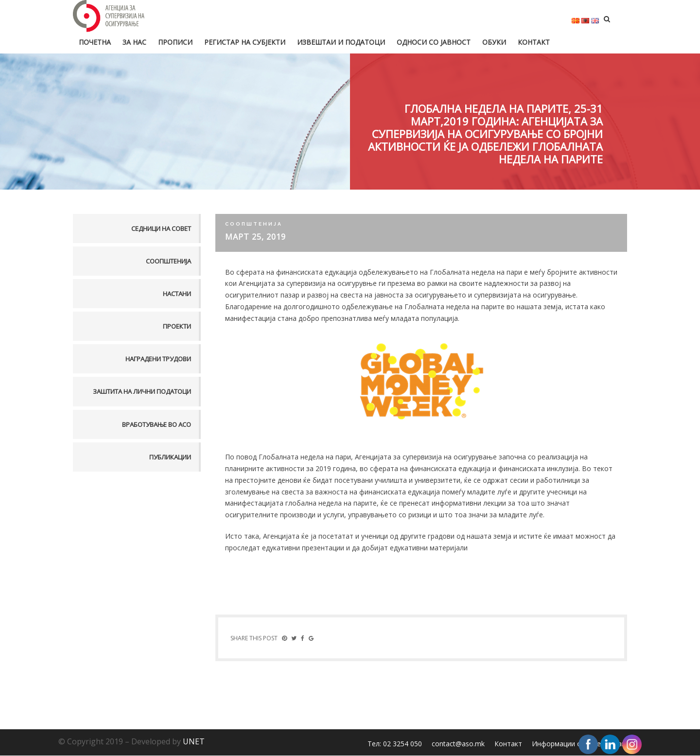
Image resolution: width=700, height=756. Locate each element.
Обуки (494, 42)
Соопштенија (168, 261)
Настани (177, 294)
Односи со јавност (434, 42)
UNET (194, 742)
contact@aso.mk (458, 744)
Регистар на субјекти (245, 42)
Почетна (95, 42)
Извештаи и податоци (341, 42)
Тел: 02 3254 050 (395, 744)
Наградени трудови (158, 359)
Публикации (170, 457)
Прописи (175, 42)
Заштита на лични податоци (142, 391)
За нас (134, 42)
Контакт (534, 42)
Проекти (177, 326)
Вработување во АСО (157, 424)
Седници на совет (161, 229)
